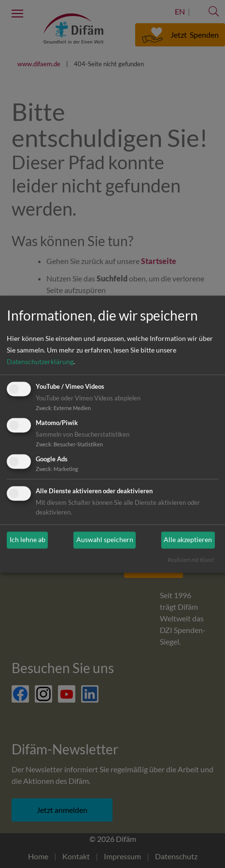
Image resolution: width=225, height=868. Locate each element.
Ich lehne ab (28, 540)
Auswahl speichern (105, 540)
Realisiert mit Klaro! (191, 560)
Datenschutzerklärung (40, 362)
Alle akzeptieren (188, 540)
